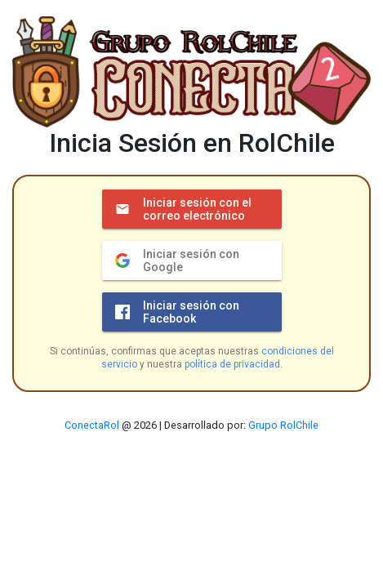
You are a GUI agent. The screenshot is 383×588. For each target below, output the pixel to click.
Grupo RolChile (283, 425)
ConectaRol (92, 425)
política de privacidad (232, 364)
